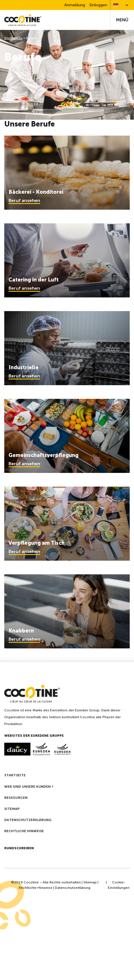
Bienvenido (13, 38)
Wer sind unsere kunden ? (29, 787)
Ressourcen (16, 798)
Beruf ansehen (24, 200)
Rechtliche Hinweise (24, 831)
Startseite (15, 775)
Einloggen (98, 5)
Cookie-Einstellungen (119, 885)
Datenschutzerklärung (28, 820)
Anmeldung (75, 5)
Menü (122, 20)
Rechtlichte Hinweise (36, 888)
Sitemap (12, 809)
